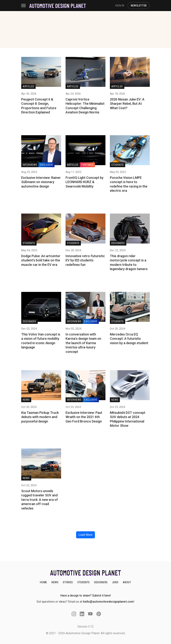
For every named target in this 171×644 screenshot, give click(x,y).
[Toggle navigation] (25, 6)
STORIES (68, 582)
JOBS (115, 582)
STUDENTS (84, 582)
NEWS (55, 582)
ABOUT (127, 582)
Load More (85, 535)
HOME (43, 582)
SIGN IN (120, 6)
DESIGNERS (101, 582)
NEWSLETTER (139, 6)
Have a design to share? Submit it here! (86, 596)
